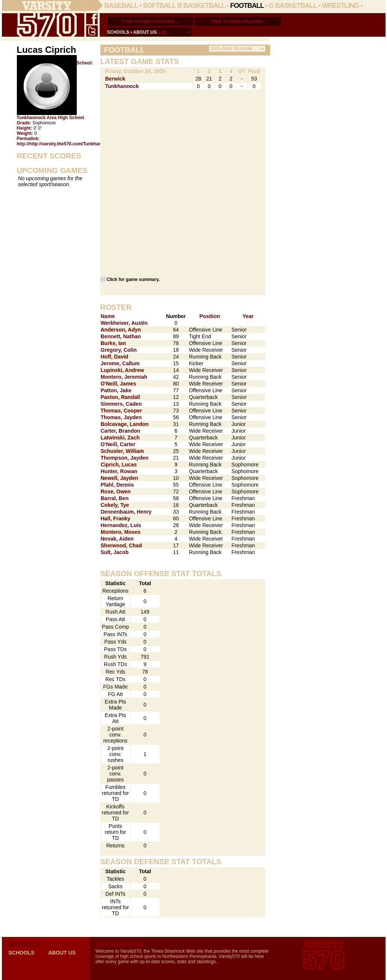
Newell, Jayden (120, 478)
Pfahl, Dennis (117, 485)
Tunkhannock (122, 86)
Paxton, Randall (120, 397)
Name (108, 316)
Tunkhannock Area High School (51, 118)
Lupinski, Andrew (123, 370)
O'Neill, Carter (118, 444)
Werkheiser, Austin (124, 323)
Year (248, 316)
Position (210, 316)
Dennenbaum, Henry (126, 512)
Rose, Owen (116, 491)
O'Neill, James (119, 384)
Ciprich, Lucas (119, 465)
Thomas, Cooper (121, 411)
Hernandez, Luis (121, 525)
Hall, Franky (116, 518)
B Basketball (201, 6)
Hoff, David (115, 357)
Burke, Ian (114, 343)
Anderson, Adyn (121, 330)
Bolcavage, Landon (125, 424)
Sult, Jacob (115, 552)
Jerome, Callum (120, 363)
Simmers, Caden (121, 404)
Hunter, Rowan (119, 471)
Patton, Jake (116, 390)
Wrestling (340, 6)
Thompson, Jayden (125, 458)
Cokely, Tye (115, 505)
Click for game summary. (133, 279)
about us (145, 32)
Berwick (115, 79)
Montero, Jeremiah (124, 377)
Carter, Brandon (121, 431)
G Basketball (293, 6)
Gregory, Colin (119, 350)
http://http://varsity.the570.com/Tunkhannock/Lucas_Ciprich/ (81, 144)
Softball (160, 6)
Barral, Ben (115, 498)
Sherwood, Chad (121, 545)
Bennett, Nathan (121, 336)
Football (247, 6)
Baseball (121, 6)
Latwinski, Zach (120, 438)
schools (118, 32)
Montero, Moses (121, 532)
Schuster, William (123, 451)
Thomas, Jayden (121, 417)
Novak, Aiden (117, 539)
